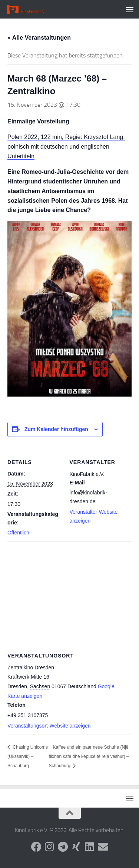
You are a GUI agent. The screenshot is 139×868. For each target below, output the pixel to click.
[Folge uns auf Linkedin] (90, 847)
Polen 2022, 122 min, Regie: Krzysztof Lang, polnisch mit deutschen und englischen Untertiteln (66, 147)
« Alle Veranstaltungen (39, 38)
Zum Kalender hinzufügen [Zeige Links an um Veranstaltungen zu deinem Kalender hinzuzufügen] (56, 429)
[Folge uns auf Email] (103, 847)
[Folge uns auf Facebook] (36, 847)
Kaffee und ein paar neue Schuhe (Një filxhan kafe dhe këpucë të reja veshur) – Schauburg (89, 756)
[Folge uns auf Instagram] (50, 847)
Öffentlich (18, 533)
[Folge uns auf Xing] (76, 847)
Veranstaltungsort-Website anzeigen (49, 726)
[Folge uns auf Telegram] (63, 847)
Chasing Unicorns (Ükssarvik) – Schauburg (28, 756)
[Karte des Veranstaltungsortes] (69, 595)
